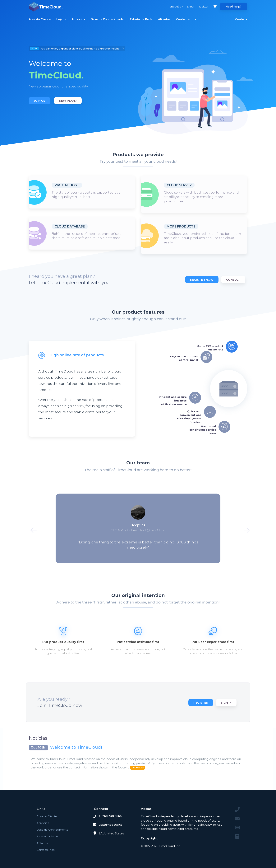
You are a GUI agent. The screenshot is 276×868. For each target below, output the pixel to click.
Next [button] (242, 528)
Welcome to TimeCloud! (76, 747)
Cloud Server (179, 185)
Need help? (234, 7)
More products (181, 226)
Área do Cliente (40, 19)
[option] (82, 76)
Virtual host (67, 185)
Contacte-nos (186, 19)
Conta (241, 19)
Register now (201, 280)
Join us (39, 101)
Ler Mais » (138, 768)
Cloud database (70, 226)
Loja (61, 19)
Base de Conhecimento (108, 19)
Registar (202, 7)
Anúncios (78, 19)
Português (172, 7)
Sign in (226, 703)
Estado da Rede (141, 19)
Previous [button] (34, 528)
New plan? (68, 101)
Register (200, 703)
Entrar (188, 7)
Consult (233, 280)
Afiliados (164, 19)
